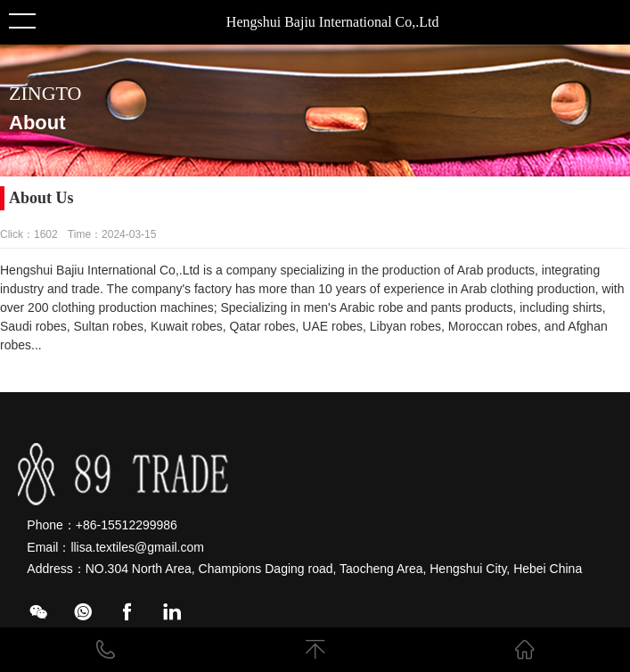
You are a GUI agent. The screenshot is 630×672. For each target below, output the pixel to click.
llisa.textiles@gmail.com (137, 547)
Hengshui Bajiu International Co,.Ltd (333, 22)
